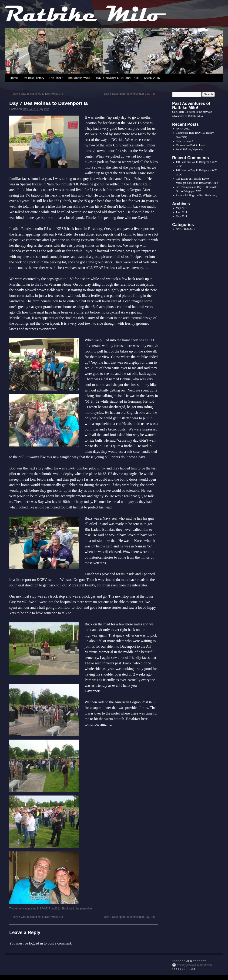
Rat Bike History (33, 78)
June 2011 (182, 212)
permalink (86, 909)
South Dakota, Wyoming (190, 149)
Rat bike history (208, 195)
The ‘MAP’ (56, 78)
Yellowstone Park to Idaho (191, 145)
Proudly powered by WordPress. (195, 965)
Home (14, 78)
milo (47, 109)
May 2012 (182, 208)
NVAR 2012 (183, 129)
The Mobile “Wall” (79, 78)
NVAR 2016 (152, 78)
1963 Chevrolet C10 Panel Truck (117, 78)
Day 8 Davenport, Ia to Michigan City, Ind (131, 94)
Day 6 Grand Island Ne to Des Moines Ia (36, 94)
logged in (36, 943)
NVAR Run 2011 (50, 909)
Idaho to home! (184, 141)
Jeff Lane (181, 162)
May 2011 (182, 216)
